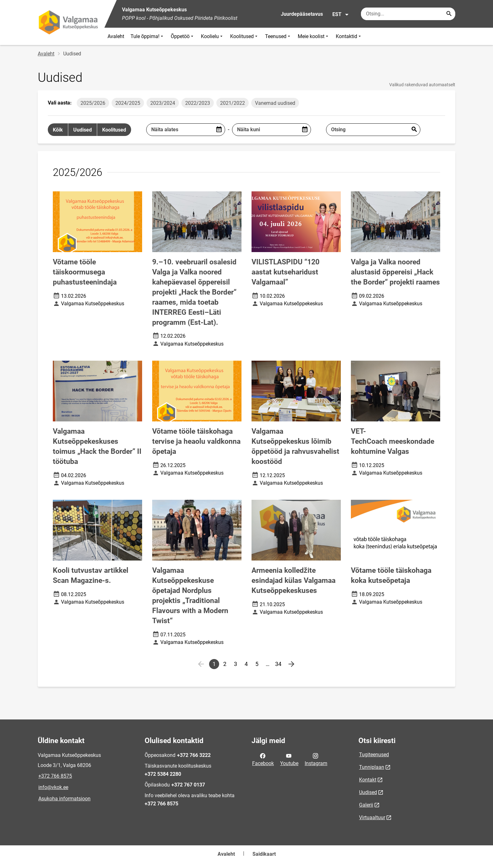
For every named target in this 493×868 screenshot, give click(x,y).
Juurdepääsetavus (302, 14)
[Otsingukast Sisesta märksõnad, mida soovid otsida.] (408, 14)
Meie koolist (314, 36)
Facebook (263, 759)
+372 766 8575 (55, 776)
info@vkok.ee (53, 787)
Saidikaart (264, 854)
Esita (414, 130)
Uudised (368, 792)
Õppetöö (183, 36)
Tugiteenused (374, 755)
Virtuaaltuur (372, 817)
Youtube (289, 759)
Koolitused (244, 36)
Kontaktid (349, 36)
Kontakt (368, 780)
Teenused (278, 36)
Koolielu (212, 36)
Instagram (316, 759)
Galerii (366, 805)
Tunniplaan (372, 767)
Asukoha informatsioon (64, 799)
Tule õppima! (147, 36)
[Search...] (449, 14)
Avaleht (116, 36)
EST (341, 14)
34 (279, 665)
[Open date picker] (219, 130)
